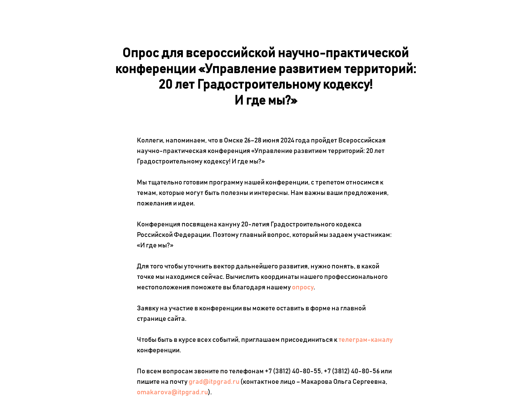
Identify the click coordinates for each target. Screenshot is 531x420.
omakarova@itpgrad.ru (172, 392)
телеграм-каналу (366, 340)
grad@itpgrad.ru (214, 382)
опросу (303, 287)
